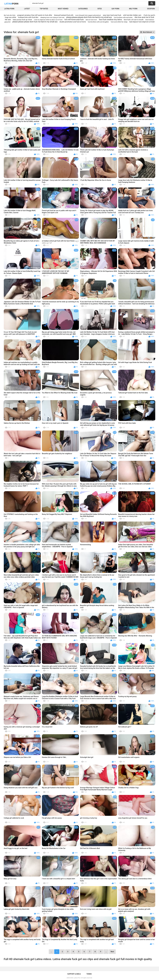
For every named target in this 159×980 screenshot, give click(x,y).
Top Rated (44, 9)
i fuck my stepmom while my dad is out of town (48, 20)
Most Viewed (63, 9)
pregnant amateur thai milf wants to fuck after (35, 15)
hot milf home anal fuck (74, 20)
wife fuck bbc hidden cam (132, 15)
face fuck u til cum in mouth (134, 20)
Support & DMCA (74, 974)
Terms (89, 974)
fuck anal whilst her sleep (119, 22)
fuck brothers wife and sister (123, 17)
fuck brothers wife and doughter (98, 22)
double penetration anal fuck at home (73, 22)
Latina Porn (9, 9)
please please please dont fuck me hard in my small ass (35, 22)
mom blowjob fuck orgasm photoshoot (88, 15)
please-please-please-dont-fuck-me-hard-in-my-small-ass (89, 17)
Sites (100, 9)
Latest (27, 9)
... (106, 952)
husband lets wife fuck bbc (28, 17)
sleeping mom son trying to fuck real (52, 17)
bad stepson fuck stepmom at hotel (142, 22)
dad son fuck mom (91, 20)
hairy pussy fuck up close (22, 20)
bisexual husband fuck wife (64, 15)
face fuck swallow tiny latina (110, 20)
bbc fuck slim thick (10, 15)
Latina (11, 4)
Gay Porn (115, 9)
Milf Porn (133, 9)
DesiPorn (151, 9)
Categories (83, 9)
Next (112, 952)
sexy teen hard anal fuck (112, 15)
